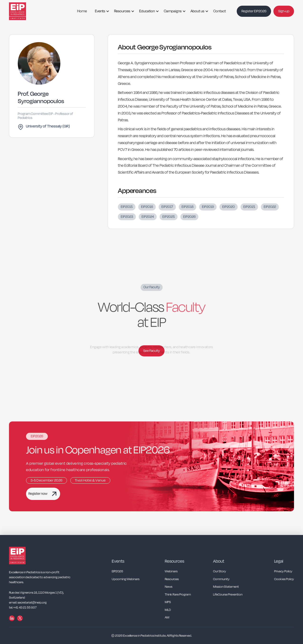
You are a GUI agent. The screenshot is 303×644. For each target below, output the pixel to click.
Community (221, 579)
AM (167, 618)
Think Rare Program (178, 595)
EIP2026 (117, 572)
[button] (100, 11)
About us (197, 11)
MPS (168, 602)
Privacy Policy (283, 572)
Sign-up (284, 11)
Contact (220, 11)
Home (82, 11)
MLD (168, 610)
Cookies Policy (284, 579)
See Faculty (151, 351)
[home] (23, 11)
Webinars (171, 572)
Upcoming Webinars (126, 579)
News (169, 587)
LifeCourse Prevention (228, 595)
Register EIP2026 (254, 11)
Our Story (220, 572)
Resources (122, 11)
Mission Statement (226, 587)
